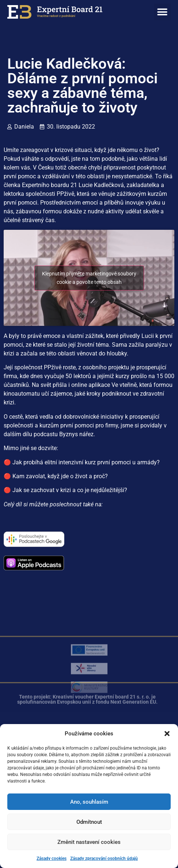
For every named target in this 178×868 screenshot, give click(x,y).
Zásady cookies (52, 859)
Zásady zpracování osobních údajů (104, 859)
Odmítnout (89, 822)
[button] (167, 734)
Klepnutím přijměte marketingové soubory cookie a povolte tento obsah (89, 278)
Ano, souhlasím (89, 802)
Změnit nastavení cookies (89, 842)
